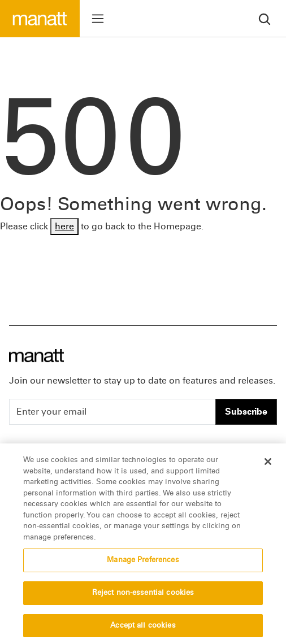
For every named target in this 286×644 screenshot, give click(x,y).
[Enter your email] (112, 412)
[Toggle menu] (98, 19)
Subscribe (246, 412)
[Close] (268, 464)
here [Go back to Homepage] (64, 226)
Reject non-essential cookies (143, 595)
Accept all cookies (143, 628)
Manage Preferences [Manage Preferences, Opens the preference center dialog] (143, 563)
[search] (265, 18)
